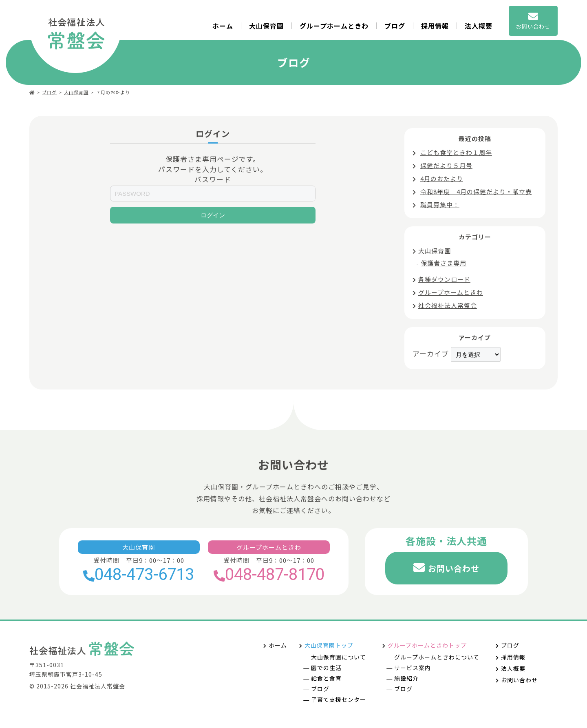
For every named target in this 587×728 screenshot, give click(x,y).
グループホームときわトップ (427, 645)
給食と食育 (326, 678)
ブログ (395, 26)
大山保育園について (339, 657)
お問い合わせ (454, 568)
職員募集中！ (440, 205)
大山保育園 (266, 26)
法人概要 (479, 26)
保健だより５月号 (446, 165)
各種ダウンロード (444, 279)
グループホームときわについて (437, 657)
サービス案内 (413, 668)
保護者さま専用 (444, 263)
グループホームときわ (334, 26)
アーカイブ (431, 353)
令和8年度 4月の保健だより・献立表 (476, 191)
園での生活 (326, 668)
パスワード (213, 179)
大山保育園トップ (329, 645)
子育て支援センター (339, 699)
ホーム (223, 26)
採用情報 (435, 26)
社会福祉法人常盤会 (448, 305)
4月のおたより (442, 178)
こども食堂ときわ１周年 (456, 152)
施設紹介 (406, 678)
